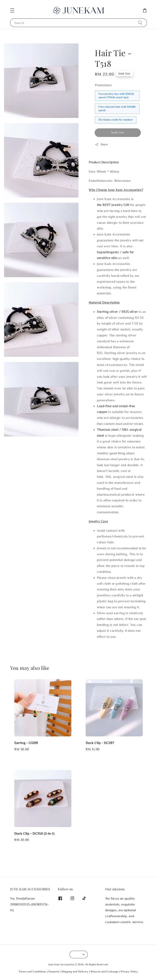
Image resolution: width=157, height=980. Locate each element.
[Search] (140, 23)
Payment (54, 972)
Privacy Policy (129, 972)
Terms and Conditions (33, 972)
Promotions (103, 85)
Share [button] (101, 145)
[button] (12, 10)
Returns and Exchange (105, 972)
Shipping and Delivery (75, 972)
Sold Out (118, 132)
